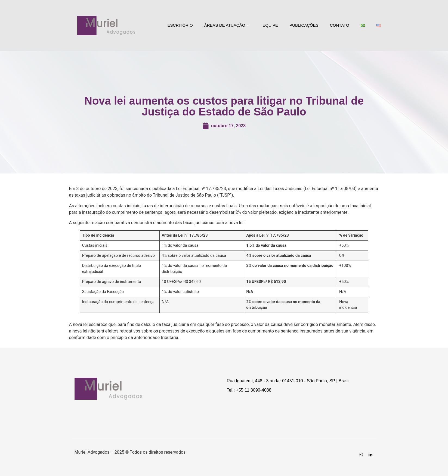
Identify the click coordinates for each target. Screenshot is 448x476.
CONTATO (340, 25)
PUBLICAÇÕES (304, 25)
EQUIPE (270, 25)
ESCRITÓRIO (180, 25)
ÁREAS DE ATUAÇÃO (228, 25)
